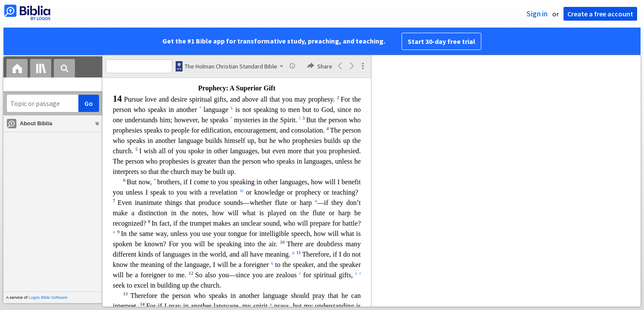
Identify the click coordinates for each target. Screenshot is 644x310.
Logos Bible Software (48, 297)
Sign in (537, 14)
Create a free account (600, 14)
